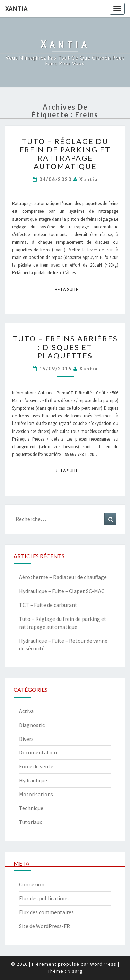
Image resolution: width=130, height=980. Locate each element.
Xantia (16, 9)
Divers (26, 739)
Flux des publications (44, 898)
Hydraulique (33, 780)
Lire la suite (67, 289)
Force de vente (36, 766)
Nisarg (75, 971)
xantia (89, 179)
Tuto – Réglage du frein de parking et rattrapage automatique (65, 154)
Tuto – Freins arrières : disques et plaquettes (65, 347)
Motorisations (36, 794)
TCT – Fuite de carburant (48, 605)
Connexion (32, 884)
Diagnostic (32, 725)
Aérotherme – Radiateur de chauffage (63, 577)
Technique (31, 808)
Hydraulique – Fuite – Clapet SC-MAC (62, 591)
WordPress (103, 964)
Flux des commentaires (46, 912)
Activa (26, 711)
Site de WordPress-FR (45, 926)
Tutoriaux (31, 822)
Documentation (38, 752)
